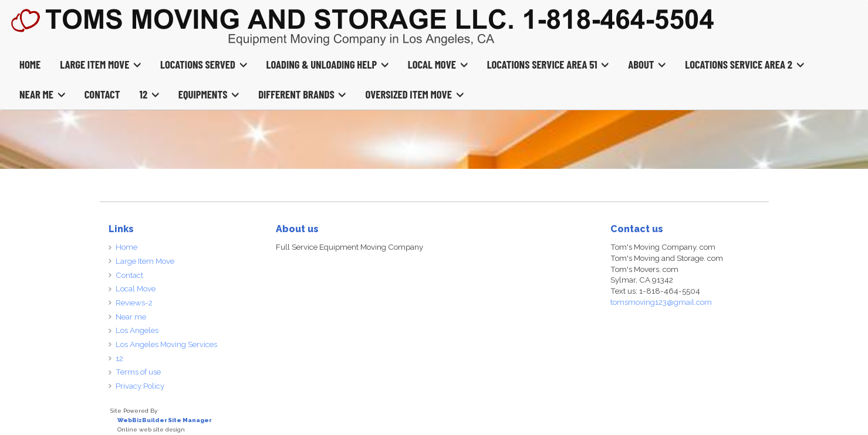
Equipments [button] (209, 94)
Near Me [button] (42, 94)
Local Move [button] (438, 64)
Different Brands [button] (302, 94)
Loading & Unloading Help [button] (327, 64)
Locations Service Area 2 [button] (744, 64)
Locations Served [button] (204, 64)
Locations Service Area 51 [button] (548, 64)
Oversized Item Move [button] (414, 94)
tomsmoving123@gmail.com (661, 302)
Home (30, 64)
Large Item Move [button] (100, 64)
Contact (102, 94)
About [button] (647, 64)
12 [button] (149, 94)
